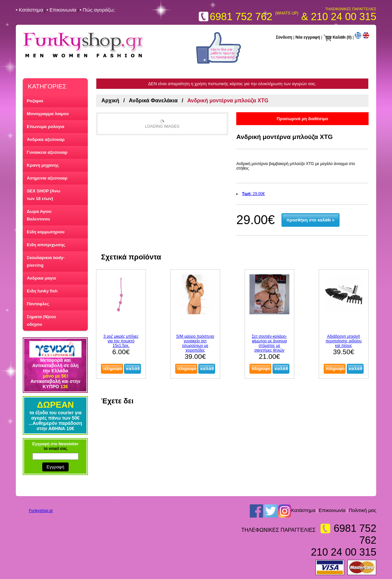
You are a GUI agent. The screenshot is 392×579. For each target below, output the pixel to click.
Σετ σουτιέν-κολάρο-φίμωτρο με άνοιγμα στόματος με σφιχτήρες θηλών (269, 343)
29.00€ (253, 194)
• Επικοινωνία (62, 10)
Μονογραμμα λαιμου (48, 114)
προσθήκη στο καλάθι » (310, 220)
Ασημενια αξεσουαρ (47, 178)
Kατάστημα (303, 510)
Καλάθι (339, 37)
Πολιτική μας (363, 510)
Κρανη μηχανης (43, 165)
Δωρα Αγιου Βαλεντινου (39, 215)
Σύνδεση (284, 37)
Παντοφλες (38, 304)
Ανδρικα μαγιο (41, 278)
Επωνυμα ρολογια (45, 127)
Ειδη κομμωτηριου (46, 232)
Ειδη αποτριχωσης (46, 245)
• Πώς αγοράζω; (97, 10)
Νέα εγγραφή (308, 37)
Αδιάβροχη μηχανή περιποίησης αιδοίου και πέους (344, 341)
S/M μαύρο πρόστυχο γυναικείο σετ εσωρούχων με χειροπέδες (195, 343)
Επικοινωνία (332, 510)
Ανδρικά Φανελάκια (153, 101)
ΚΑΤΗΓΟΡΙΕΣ (47, 86)
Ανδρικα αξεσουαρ (46, 139)
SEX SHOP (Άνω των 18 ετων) (43, 195)
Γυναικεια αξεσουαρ (47, 152)
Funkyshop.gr (41, 511)
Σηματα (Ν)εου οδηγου (41, 321)
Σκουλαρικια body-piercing (46, 261)
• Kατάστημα (30, 10)
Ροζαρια (35, 101)
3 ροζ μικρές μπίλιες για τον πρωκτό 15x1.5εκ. (121, 341)
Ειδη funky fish (42, 291)
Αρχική (110, 101)
